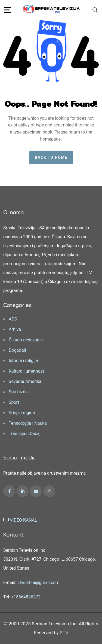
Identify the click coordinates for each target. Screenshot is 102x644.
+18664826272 (26, 597)
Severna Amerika (25, 381)
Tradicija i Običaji (25, 434)
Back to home (51, 157)
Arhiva (15, 329)
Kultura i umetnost (26, 371)
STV (64, 633)
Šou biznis (19, 392)
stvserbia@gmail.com (38, 583)
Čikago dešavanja (26, 340)
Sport (14, 402)
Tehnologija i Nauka (28, 423)
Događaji (17, 350)
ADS (13, 319)
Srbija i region (22, 413)
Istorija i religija (23, 361)
